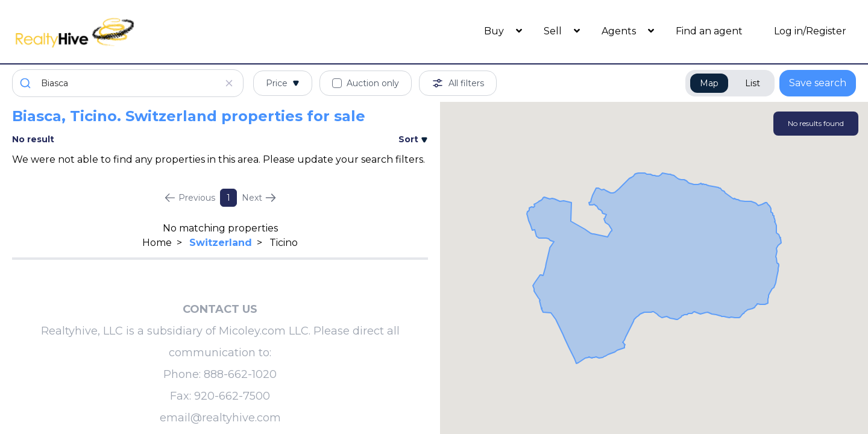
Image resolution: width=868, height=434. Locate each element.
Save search (818, 83)
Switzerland (221, 243)
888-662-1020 (240, 374)
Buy (495, 31)
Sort (413, 139)
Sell (554, 31)
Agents (620, 31)
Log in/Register (810, 31)
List (753, 83)
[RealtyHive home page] (118, 32)
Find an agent (709, 31)
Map (709, 83)
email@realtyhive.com (220, 418)
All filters (458, 83)
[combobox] (128, 83)
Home (157, 243)
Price (283, 83)
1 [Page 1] (228, 198)
